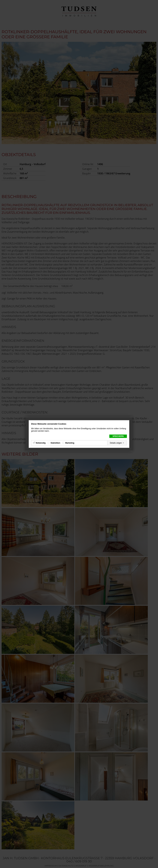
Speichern (118, 436)
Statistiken (55, 443)
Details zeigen (116, 443)
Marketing (70, 443)
